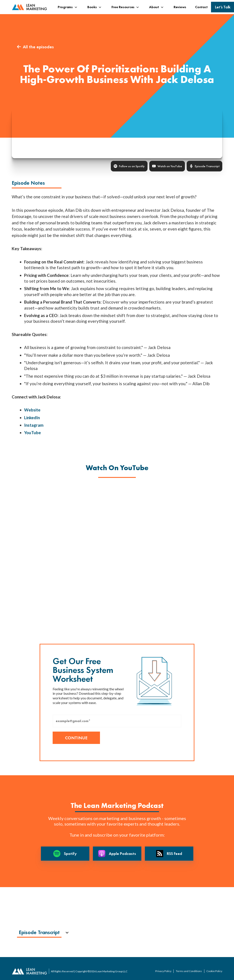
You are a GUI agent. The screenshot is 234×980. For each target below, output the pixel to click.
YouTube (33, 433)
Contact (201, 7)
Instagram (34, 425)
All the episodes (35, 47)
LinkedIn (32, 418)
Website (32, 410)
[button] (68, 7)
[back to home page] (29, 7)
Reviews (180, 7)
